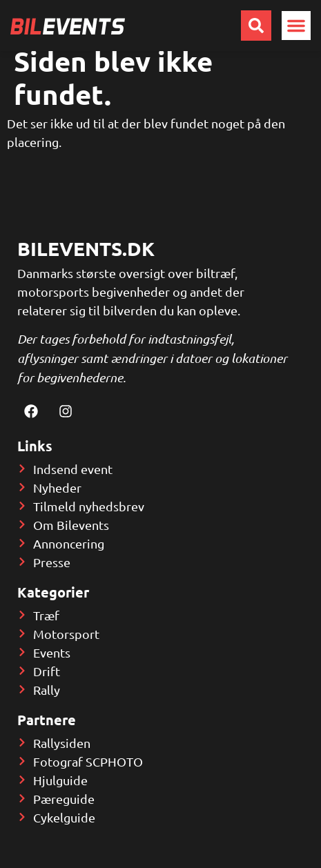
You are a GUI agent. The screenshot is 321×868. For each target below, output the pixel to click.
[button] (296, 26)
